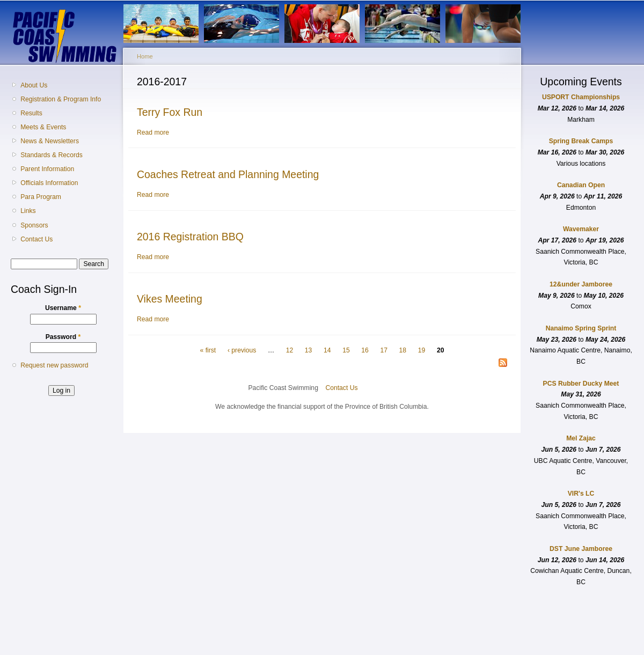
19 (422, 350)
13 (309, 350)
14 (327, 350)
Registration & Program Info (61, 99)
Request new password (54, 365)
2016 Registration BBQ (190, 237)
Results (31, 113)
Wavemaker (581, 229)
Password (63, 337)
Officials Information (49, 183)
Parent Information (47, 169)
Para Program (41, 197)
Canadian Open (581, 185)
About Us (34, 85)
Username (63, 308)
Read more (153, 133)
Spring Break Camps (581, 141)
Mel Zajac (581, 438)
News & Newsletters (50, 141)
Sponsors (34, 225)
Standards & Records (52, 155)
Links (28, 211)
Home (145, 56)
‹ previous (242, 350)
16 (365, 350)
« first (208, 350)
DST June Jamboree (581, 549)
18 (403, 350)
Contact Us (36, 239)
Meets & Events (43, 127)
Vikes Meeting (170, 299)
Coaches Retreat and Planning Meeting (228, 174)
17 (384, 350)
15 (346, 350)
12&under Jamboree (581, 284)
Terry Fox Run (170, 112)
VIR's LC (581, 494)
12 (290, 350)
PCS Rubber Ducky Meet (581, 384)
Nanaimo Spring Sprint (581, 328)
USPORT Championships (581, 97)
